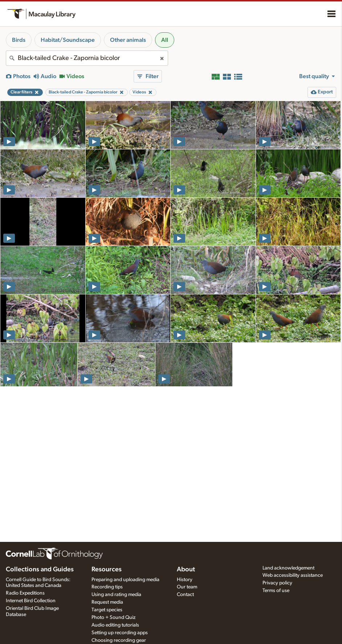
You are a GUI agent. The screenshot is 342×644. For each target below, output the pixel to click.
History (185, 580)
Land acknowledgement (288, 568)
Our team (187, 587)
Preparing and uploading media (125, 580)
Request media (107, 602)
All (165, 40)
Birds (19, 40)
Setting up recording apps (120, 633)
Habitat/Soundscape (68, 40)
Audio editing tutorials (115, 625)
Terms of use (276, 591)
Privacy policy (277, 583)
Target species (107, 610)
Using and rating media (116, 595)
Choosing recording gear (119, 640)
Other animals (128, 40)
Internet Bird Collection (31, 601)
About (186, 569)
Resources (107, 569)
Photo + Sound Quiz (113, 617)
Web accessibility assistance (293, 575)
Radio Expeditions (25, 593)
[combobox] (87, 58)
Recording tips (107, 587)
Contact (185, 595)
